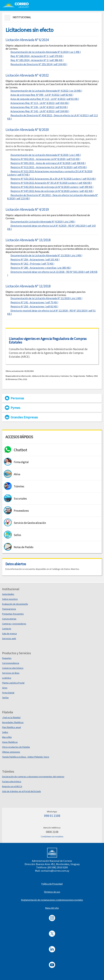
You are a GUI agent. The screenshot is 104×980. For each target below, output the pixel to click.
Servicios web (9, 638)
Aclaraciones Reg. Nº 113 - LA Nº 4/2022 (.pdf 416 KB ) (40, 103)
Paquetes (7, 658)
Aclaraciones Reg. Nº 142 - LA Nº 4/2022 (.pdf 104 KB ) (40, 111)
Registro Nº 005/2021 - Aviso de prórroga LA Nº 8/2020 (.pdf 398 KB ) (48, 163)
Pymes (15, 408)
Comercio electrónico (13, 668)
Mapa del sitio (52, 908)
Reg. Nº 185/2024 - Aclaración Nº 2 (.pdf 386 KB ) (37, 60)
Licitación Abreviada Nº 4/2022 (27, 75)
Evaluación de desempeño (15, 604)
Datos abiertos (16, 564)
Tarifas (5, 698)
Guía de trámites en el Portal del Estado (22, 791)
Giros (5, 688)
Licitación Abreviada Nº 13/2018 (28, 240)
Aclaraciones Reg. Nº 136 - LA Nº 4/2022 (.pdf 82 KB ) (39, 107)
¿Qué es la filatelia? (11, 717)
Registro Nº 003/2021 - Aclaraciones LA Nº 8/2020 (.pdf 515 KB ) (45, 159)
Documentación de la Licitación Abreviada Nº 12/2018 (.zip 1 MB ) (46, 298)
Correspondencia (11, 663)
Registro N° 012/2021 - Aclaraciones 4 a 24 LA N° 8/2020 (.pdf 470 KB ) (49, 167)
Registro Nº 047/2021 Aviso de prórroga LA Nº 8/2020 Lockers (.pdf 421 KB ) (52, 191)
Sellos (5, 732)
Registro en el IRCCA (12, 786)
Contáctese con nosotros (52, 837)
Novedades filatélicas (13, 722)
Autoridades (8, 594)
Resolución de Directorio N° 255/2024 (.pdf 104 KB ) (39, 64)
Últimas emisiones (11, 752)
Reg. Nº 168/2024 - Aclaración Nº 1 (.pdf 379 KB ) (37, 56)
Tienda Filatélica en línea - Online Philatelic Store (26, 757)
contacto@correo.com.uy (55, 871)
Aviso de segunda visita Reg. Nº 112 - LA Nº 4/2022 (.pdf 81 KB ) (45, 99)
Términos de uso (52, 892)
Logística (7, 678)
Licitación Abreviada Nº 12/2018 (28, 286)
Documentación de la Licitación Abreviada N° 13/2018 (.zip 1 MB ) (46, 255)
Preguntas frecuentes (13, 614)
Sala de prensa (9, 634)
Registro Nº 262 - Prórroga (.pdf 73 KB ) (32, 264)
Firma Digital (8, 693)
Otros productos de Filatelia (16, 747)
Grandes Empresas (24, 417)
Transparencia (9, 609)
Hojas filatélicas (10, 742)
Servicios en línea (11, 673)
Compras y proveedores (14, 624)
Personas (17, 398)
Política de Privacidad (52, 884)
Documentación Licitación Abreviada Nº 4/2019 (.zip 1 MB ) (43, 222)
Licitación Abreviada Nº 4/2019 (27, 209)
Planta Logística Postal (13, 683)
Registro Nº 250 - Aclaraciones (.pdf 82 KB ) (34, 306)
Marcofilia (7, 737)
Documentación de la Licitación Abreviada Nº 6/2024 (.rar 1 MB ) (46, 52)
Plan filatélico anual (11, 727)
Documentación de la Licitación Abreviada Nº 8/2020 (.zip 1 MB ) (46, 155)
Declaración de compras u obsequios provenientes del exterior (33, 777)
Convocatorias (9, 619)
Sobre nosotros (10, 599)
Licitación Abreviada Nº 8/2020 (27, 130)
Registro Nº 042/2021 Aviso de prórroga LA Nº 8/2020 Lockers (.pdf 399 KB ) (52, 187)
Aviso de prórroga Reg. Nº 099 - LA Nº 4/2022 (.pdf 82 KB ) (42, 95)
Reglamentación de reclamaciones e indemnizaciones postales (52, 900)
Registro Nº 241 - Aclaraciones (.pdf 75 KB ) (34, 302)
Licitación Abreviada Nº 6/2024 (27, 40)
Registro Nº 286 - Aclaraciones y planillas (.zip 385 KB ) (41, 268)
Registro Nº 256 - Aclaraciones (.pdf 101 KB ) (35, 259)
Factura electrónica (12, 781)
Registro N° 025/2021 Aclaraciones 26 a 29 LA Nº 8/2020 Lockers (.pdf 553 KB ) (53, 179)
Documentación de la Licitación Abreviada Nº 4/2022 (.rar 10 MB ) (46, 91)
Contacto (7, 629)
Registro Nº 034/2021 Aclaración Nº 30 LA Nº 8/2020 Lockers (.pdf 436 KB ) (51, 183)
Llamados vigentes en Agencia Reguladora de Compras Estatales (48, 340)
